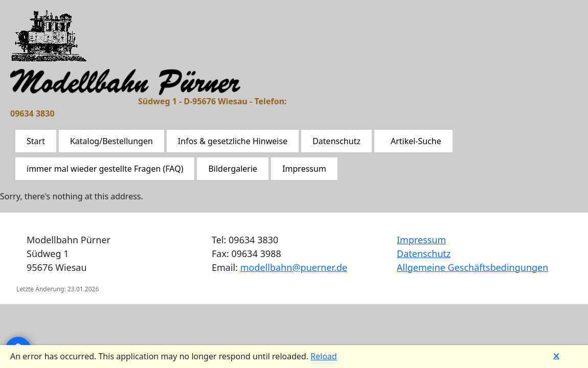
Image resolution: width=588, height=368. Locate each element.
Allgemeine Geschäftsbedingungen (472, 267)
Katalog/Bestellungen (111, 141)
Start (36, 141)
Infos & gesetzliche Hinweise (233, 141)
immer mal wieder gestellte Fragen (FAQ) (105, 169)
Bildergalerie (233, 169)
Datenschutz (336, 141)
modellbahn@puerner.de (294, 267)
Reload (324, 356)
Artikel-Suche (416, 141)
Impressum (304, 169)
